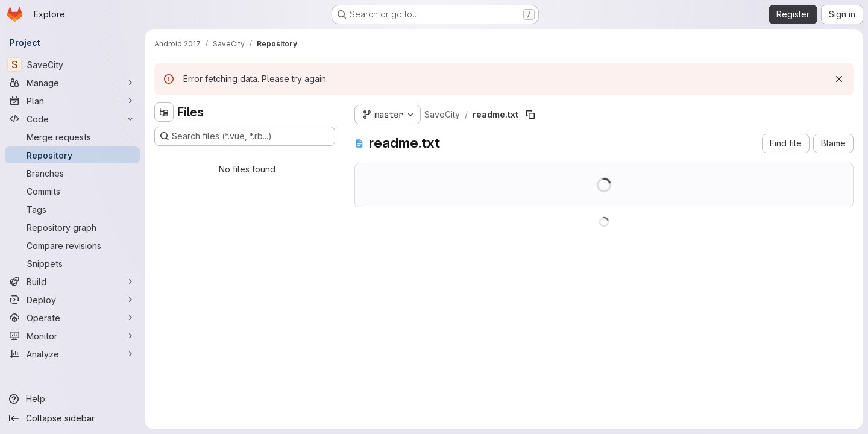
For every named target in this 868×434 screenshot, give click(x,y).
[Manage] (72, 83)
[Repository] (72, 155)
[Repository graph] (72, 227)
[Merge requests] (72, 137)
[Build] (72, 281)
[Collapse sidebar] (72, 418)
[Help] (72, 399)
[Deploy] (72, 300)
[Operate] (72, 318)
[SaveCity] (72, 64)
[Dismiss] (839, 79)
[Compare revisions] (72, 245)
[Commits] (72, 191)
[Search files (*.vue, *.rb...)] (245, 136)
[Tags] (72, 209)
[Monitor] (72, 336)
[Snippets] (72, 263)
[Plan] (72, 101)
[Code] (72, 119)
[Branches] (72, 173)
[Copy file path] (530, 115)
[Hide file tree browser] (164, 112)
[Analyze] (72, 354)
